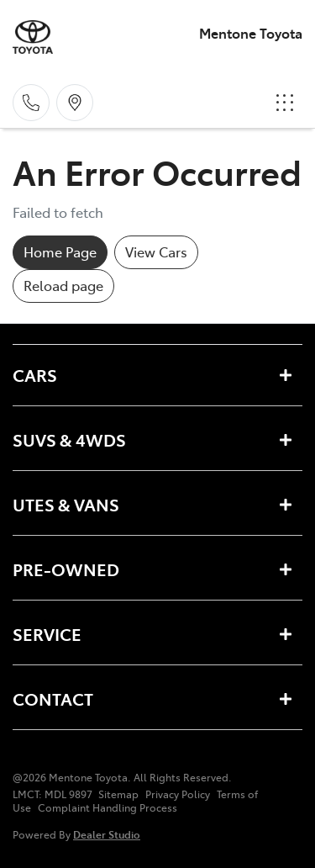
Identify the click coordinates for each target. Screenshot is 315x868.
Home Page (60, 251)
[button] (285, 103)
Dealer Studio (107, 834)
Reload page (63, 285)
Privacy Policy (178, 794)
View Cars (156, 251)
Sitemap (118, 794)
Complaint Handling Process (108, 807)
